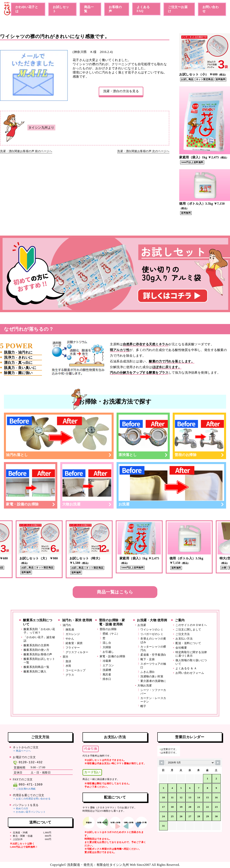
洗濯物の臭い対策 (152, 676)
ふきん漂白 (148, 672)
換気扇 (70, 630)
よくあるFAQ (143, 9)
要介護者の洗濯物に (153, 681)
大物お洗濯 (87, 485)
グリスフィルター (77, 652)
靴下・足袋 (148, 659)
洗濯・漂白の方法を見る (121, 91)
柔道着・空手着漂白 (153, 655)
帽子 (143, 706)
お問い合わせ (211, 9)
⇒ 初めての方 (21, 809)
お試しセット (61, 9)
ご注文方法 (183, 634)
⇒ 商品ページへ (22, 751)
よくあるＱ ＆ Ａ (186, 668)
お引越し (108, 652)
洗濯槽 (107, 670)
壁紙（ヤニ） (111, 634)
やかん (70, 639)
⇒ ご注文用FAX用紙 (24, 789)
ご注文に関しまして (188, 630)
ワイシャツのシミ (152, 630)
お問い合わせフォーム (190, 673)
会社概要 (181, 648)
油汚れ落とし (59, 436)
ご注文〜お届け (178, 9)
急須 (68, 661)
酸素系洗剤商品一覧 (37, 667)
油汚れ (67, 625)
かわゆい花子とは (27, 9)
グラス (70, 675)
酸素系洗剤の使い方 (37, 650)
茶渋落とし (143, 436)
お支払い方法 (184, 639)
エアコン (108, 665)
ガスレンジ (73, 634)
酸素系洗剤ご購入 (35, 672)
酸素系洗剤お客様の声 (38, 654)
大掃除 (107, 647)
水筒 (68, 666)
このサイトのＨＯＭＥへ (191, 625)
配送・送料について (188, 643)
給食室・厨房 (74, 643)
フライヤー (73, 648)
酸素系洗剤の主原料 (37, 645)
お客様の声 (115, 9)
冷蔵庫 (107, 661)
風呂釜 (107, 674)
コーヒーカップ (76, 670)
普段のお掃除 (199, 436)
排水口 (107, 679)
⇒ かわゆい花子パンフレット (29, 812)
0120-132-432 (28, 763)
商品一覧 (89, 9)
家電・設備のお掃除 (31, 485)
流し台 (107, 643)
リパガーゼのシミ (152, 634)
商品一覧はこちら (115, 592)
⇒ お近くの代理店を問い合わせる (32, 799)
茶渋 (65, 657)
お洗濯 (171, 485)
